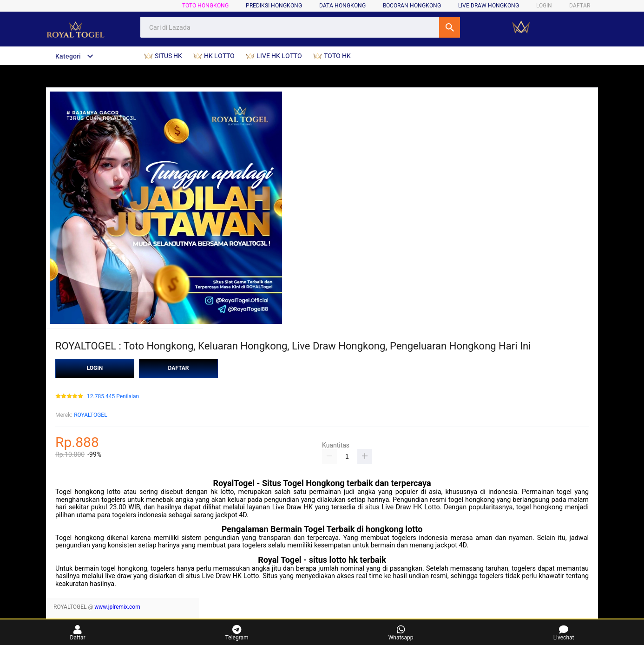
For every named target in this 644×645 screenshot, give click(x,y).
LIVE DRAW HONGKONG (489, 6)
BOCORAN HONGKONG (412, 6)
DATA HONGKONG (342, 6)
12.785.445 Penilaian (113, 397)
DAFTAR (580, 6)
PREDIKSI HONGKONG (274, 6)
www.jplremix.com (117, 607)
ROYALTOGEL (90, 415)
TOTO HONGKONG (205, 6)
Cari (450, 27)
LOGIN (544, 6)
